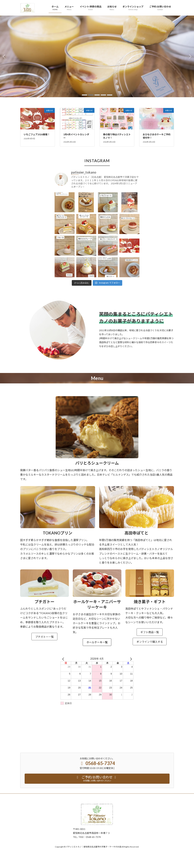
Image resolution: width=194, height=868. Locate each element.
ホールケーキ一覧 (97, 642)
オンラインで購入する (150, 642)
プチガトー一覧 (44, 637)
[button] (85, 95)
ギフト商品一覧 (150, 632)
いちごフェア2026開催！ (37, 134)
